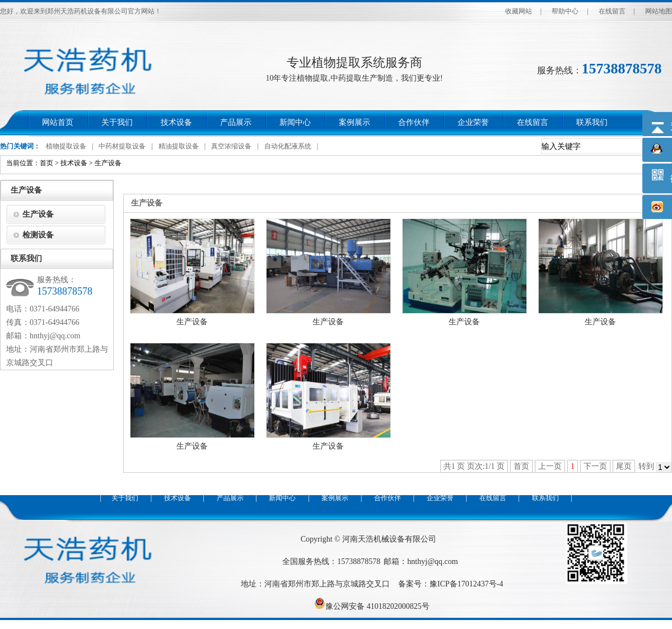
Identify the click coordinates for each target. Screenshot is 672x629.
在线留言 (612, 11)
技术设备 (176, 122)
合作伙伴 (414, 122)
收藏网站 (519, 11)
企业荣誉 (473, 122)
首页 (46, 163)
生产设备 (108, 163)
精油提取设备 (179, 146)
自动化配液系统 (288, 146)
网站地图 (659, 11)
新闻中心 (295, 122)
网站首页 (58, 122)
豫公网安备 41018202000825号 (372, 606)
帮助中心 (565, 11)
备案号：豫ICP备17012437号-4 (451, 584)
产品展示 (236, 122)
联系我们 (592, 122)
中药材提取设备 (122, 146)
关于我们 (117, 122)
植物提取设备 (66, 146)
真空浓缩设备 (231, 146)
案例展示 (354, 122)
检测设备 (38, 235)
